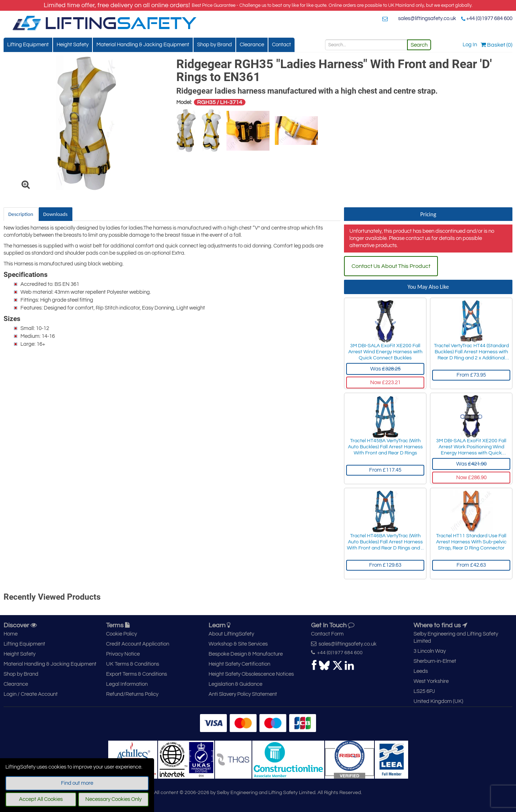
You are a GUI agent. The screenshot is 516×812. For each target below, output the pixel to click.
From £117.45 (385, 470)
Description (21, 214)
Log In (470, 45)
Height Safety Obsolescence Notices (251, 674)
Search (419, 45)
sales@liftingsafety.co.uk (427, 18)
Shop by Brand (214, 45)
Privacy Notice (123, 654)
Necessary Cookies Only (113, 799)
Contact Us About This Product (391, 266)
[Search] (366, 45)
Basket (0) (496, 45)
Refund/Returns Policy (132, 694)
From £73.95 (471, 375)
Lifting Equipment (28, 45)
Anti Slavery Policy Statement (243, 694)
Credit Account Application (138, 644)
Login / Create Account (31, 694)
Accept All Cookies (41, 799)
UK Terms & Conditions (133, 664)
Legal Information (127, 684)
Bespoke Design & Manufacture (246, 654)
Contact (281, 45)
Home (11, 634)
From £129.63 (385, 565)
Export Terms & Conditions (137, 674)
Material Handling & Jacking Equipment (143, 45)
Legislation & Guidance (235, 684)
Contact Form (327, 634)
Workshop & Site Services (238, 644)
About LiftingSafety (231, 634)
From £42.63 (471, 565)
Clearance (252, 45)
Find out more (77, 783)
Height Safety (73, 45)
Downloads (56, 214)
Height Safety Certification (239, 664)
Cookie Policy (121, 634)
